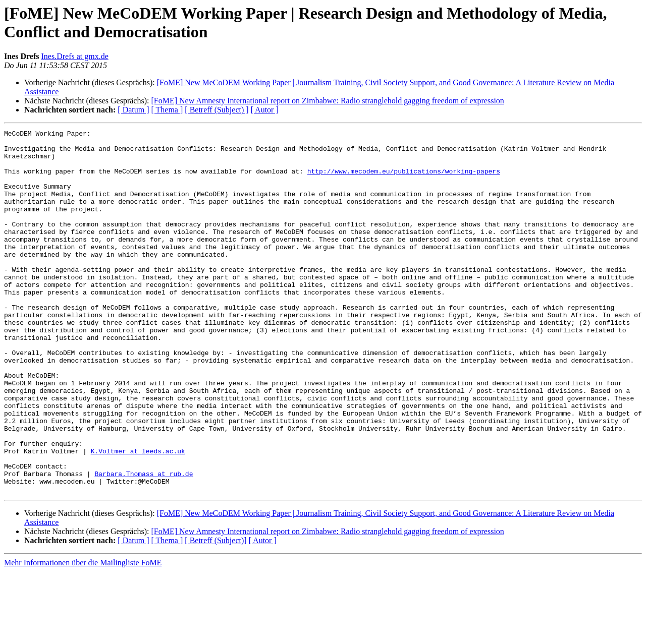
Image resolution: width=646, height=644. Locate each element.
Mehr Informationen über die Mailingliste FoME (83, 635)
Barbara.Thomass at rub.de (144, 543)
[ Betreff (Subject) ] (217, 110)
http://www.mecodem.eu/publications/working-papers (404, 180)
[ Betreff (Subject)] (216, 613)
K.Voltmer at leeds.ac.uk (138, 516)
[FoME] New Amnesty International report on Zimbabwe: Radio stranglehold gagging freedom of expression (327, 101)
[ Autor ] (265, 110)
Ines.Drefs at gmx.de (74, 56)
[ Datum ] (133, 110)
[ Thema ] (167, 110)
